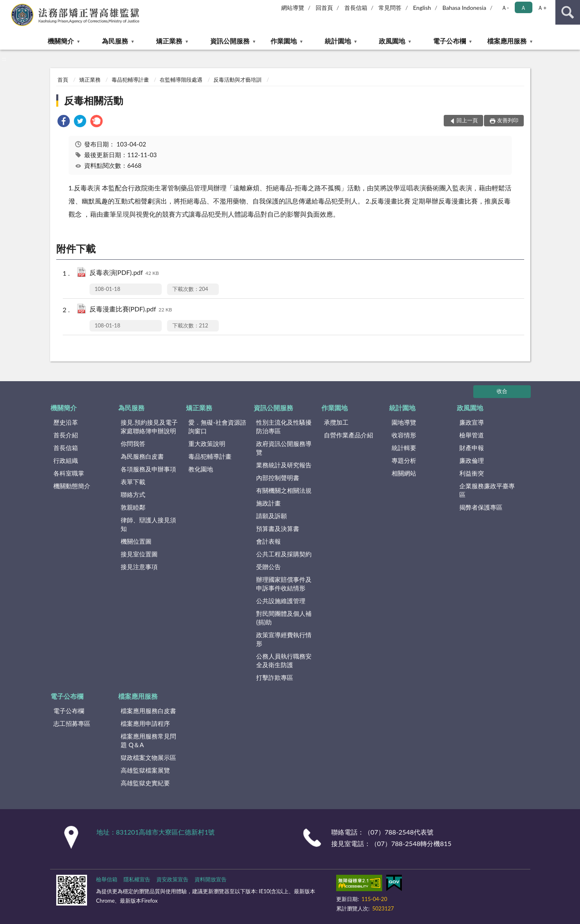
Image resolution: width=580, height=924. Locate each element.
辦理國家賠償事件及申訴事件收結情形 (284, 584)
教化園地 (201, 469)
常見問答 (390, 8)
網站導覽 (293, 8)
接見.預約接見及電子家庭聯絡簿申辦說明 (149, 427)
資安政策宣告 (172, 879)
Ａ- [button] (505, 8)
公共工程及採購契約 (284, 554)
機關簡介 (61, 41)
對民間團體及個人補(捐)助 (284, 618)
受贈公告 (268, 567)
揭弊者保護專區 (481, 507)
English (422, 8)
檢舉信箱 (107, 879)
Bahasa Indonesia (464, 8)
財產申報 (472, 448)
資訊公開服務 (230, 41)
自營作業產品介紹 (348, 435)
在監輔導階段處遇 (181, 80)
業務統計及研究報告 (284, 465)
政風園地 (392, 41)
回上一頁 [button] (467, 120)
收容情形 (404, 435)
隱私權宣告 (137, 879)
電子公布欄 (449, 41)
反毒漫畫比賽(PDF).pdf (131, 310)
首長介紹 (66, 435)
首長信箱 (356, 8)
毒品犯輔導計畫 (130, 80)
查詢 (568, 12)
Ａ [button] (523, 8)
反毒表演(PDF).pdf (124, 273)
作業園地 (284, 41)
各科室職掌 (69, 473)
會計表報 (268, 541)
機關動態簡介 (72, 486)
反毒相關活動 (94, 100)
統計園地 (338, 41)
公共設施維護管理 (281, 601)
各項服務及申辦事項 (148, 469)
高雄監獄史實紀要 (145, 783)
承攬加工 (336, 422)
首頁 (63, 80)
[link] (64, 122)
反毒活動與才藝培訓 (237, 80)
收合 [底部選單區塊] (502, 391)
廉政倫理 (472, 460)
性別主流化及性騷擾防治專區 (284, 427)
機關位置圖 (136, 541)
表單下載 (133, 482)
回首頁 (324, 8)
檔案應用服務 (507, 41)
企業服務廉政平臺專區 (487, 490)
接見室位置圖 (139, 554)
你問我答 (133, 444)
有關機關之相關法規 (284, 490)
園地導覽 (404, 422)
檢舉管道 (472, 435)
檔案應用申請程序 (145, 723)
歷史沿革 (66, 422)
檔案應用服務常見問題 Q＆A (148, 740)
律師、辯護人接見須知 (148, 524)
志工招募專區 (72, 723)
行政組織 (66, 460)
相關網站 (404, 473)
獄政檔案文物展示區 (148, 757)
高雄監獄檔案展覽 (145, 770)
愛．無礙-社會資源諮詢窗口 (217, 427)
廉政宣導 (472, 422)
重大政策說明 (207, 444)
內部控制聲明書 (278, 478)
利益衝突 (472, 473)
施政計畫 (268, 503)
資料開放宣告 (211, 879)
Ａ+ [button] (542, 8)
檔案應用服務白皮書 (148, 711)
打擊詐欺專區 (275, 677)
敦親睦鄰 (133, 507)
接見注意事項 (139, 567)
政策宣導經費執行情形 (284, 639)
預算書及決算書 (278, 528)
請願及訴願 (272, 516)
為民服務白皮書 (142, 456)
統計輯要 (404, 448)
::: (7, 6)
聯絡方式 (133, 494)
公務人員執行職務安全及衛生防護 (284, 660)
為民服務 (115, 41)
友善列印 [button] (508, 120)
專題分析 (404, 460)
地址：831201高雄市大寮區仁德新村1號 (156, 832)
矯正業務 (169, 41)
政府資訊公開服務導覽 (284, 448)
